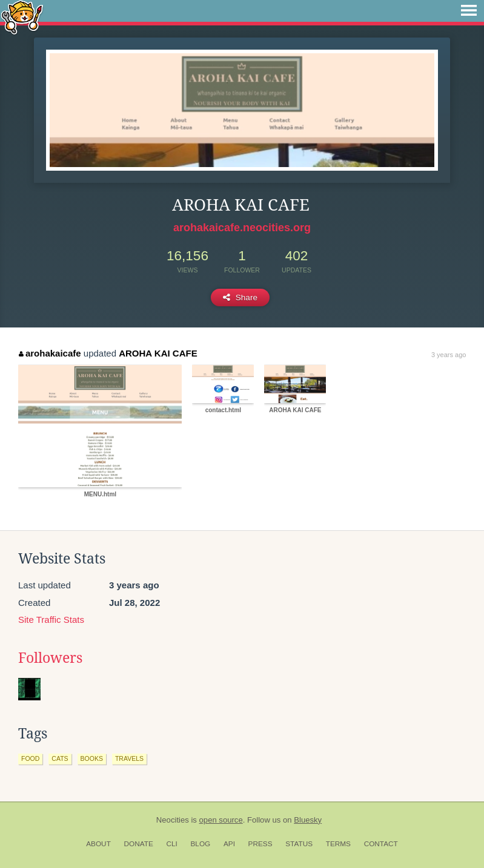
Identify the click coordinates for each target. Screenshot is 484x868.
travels (129, 758)
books (92, 758)
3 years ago (449, 355)
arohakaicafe (50, 353)
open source (221, 820)
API (229, 844)
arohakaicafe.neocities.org (242, 228)
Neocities (173, 820)
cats (60, 758)
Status (299, 844)
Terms (338, 844)
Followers (50, 658)
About (98, 844)
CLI (171, 844)
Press (260, 844)
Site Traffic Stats (51, 620)
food (30, 758)
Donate (139, 844)
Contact (381, 844)
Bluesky (308, 820)
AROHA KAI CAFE (158, 353)
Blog (200, 844)
